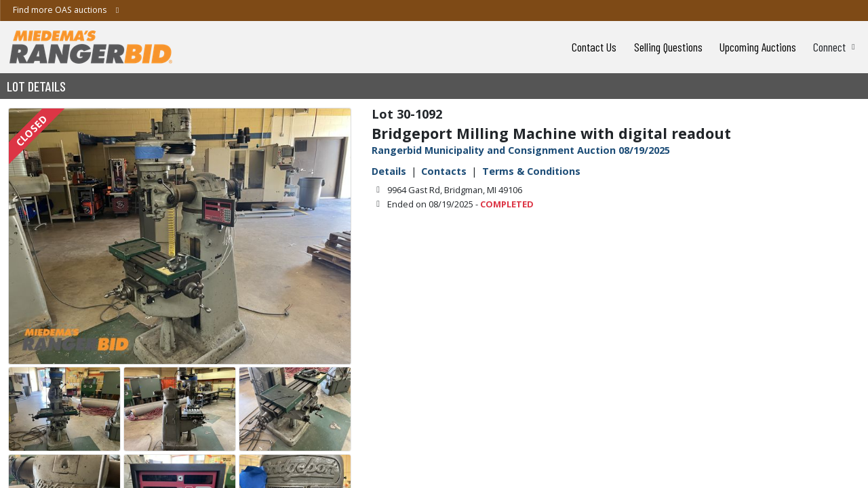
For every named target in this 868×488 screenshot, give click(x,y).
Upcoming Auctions (758, 47)
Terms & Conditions (531, 171)
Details (389, 171)
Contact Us (594, 47)
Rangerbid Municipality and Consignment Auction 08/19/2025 (521, 150)
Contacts (444, 171)
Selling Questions (668, 47)
